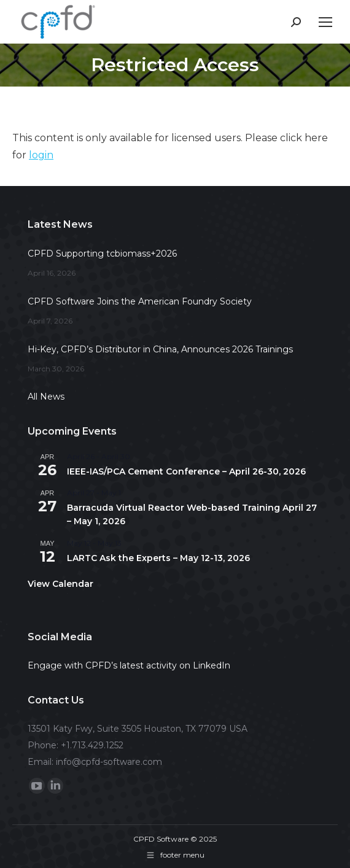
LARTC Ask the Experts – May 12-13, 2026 (158, 558)
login (41, 155)
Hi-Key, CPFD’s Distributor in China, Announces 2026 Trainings (160, 349)
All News (46, 397)
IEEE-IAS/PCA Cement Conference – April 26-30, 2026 (186, 471)
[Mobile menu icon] (325, 22)
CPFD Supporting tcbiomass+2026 (102, 254)
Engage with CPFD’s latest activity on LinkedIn (129, 665)
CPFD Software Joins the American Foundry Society (140, 301)
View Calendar (60, 584)
